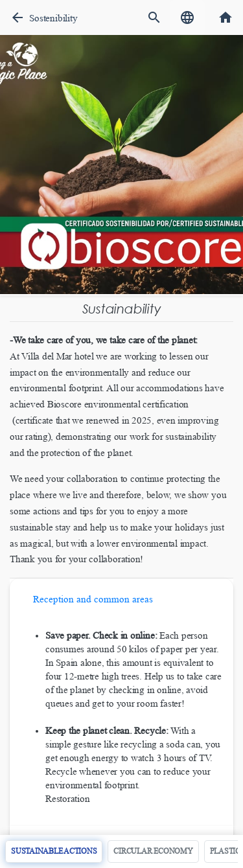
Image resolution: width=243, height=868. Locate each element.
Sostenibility (53, 18)
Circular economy (153, 851)
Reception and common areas (93, 599)
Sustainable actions (54, 851)
